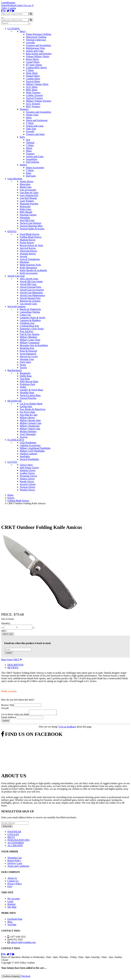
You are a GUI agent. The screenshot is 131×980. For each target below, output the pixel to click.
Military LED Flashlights (32, 451)
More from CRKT (12, 660)
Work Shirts (32, 73)
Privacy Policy (15, 885)
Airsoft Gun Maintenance (32, 295)
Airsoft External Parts (31, 287)
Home (4, 5)
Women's (24, 109)
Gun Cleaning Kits (29, 195)
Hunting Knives (28, 240)
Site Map (12, 908)
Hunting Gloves (28, 470)
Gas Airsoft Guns (28, 304)
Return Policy (14, 861)
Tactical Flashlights (29, 459)
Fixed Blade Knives (30, 234)
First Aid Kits (26, 331)
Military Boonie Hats (30, 420)
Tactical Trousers (34, 98)
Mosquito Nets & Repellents (34, 345)
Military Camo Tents (30, 340)
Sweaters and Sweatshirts (38, 45)
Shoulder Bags (27, 393)
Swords (23, 256)
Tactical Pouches (28, 398)
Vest (28, 140)
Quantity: (6, 623)
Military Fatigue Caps (31, 423)
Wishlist (11, 5)
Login (4, 3)
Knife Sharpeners (28, 268)
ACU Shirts (32, 87)
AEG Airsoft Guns (29, 279)
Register (11, 3)
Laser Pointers (27, 201)
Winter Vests (32, 115)
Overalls (30, 131)
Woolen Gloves (27, 490)
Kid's (22, 137)
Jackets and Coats (35, 51)
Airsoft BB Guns (28, 284)
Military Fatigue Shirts (37, 84)
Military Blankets (28, 337)
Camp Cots (25, 315)
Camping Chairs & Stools (32, 318)
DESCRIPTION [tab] (15, 665)
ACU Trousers (33, 104)
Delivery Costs (15, 864)
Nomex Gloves (27, 479)
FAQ (10, 887)
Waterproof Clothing (36, 37)
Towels (23, 368)
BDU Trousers (33, 106)
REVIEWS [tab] (13, 668)
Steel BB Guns (27, 220)
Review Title (8, 705)
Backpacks (25, 373)
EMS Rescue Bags (29, 381)
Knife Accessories (29, 273)
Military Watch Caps (30, 429)
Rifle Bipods (26, 212)
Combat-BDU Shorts (36, 68)
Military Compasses (30, 343)
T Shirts (30, 70)
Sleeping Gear (27, 359)
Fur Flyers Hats (27, 412)
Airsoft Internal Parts (30, 298)
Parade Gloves (27, 481)
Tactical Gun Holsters (30, 223)
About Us (12, 879)
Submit (9, 653)
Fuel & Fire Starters (30, 334)
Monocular (25, 206)
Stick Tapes (25, 362)
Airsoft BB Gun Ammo (31, 281)
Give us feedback (67, 728)
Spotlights (25, 456)
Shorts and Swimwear (37, 120)
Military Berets (27, 418)
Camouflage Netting (30, 312)
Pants (29, 173)
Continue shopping (11, 977)
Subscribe (7, 827)
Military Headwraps (30, 426)
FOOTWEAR (14, 833)
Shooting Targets (28, 215)
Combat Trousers (34, 95)
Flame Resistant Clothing (38, 34)
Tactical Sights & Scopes (32, 229)
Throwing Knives (28, 251)
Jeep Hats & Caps (29, 415)
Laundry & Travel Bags (31, 390)
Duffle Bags (26, 376)
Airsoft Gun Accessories (32, 290)
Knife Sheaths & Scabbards (33, 270)
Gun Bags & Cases (29, 193)
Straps (23, 365)
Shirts (29, 151)
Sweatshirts (32, 159)
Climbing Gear (27, 323)
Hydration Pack (27, 384)
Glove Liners (26, 465)
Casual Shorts (33, 62)
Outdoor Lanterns (28, 454)
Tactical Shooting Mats (31, 226)
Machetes (24, 262)
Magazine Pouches (29, 204)
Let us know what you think (15, 715)
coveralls (30, 43)
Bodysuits (31, 176)
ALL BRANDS (15, 846)
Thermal (30, 143)
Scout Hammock (28, 354)
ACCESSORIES (16, 844)
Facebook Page (15, 920)
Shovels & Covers (29, 356)
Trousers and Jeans (35, 134)
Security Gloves (28, 484)
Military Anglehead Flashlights (35, 448)
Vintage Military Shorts (38, 56)
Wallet (23, 387)
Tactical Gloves (27, 487)
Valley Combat (9, 8)
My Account (14, 900)
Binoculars (25, 184)
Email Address (8, 718)
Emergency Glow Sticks (32, 329)
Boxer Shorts (32, 59)
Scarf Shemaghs (28, 434)
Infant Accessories (35, 168)
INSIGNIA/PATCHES (18, 841)
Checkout (26, 977)
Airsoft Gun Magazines (31, 293)
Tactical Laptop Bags (30, 395)
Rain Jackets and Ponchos (39, 54)
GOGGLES (13, 835)
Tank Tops (31, 129)
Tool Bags (25, 379)
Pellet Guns (25, 209)
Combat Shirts (33, 79)
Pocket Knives (27, 243)
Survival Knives (28, 248)
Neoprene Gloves (28, 476)
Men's (23, 31)
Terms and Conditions (18, 867)
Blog (10, 923)
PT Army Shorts (34, 65)
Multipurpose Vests (35, 48)
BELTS (11, 838)
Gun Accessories (28, 190)
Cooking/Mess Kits (29, 326)
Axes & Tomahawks (30, 259)
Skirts (29, 118)
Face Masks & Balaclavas (33, 409)
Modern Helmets (28, 431)
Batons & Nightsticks (30, 309)
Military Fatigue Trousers (39, 101)
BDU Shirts (32, 90)
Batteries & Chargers (30, 301)
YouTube (12, 925)
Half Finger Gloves (29, 468)
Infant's (23, 165)
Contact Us (21, 5)
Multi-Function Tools (30, 265)
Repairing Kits (27, 348)
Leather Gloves (27, 473)
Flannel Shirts (33, 76)
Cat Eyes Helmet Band (31, 404)
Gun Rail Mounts (28, 198)
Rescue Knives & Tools (31, 245)
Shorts (29, 148)
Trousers (30, 154)
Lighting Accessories (30, 445)
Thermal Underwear (36, 40)
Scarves (24, 437)
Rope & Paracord (28, 351)
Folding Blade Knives (31, 237)
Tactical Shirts (33, 81)
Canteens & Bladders (30, 320)
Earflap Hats (26, 406)
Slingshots (25, 218)
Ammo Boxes (27, 181)
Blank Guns (26, 187)
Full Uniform (32, 162)
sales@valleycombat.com (23, 943)
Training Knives (28, 254)
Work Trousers (33, 93)
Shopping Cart (15, 859)
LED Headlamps (28, 443)
